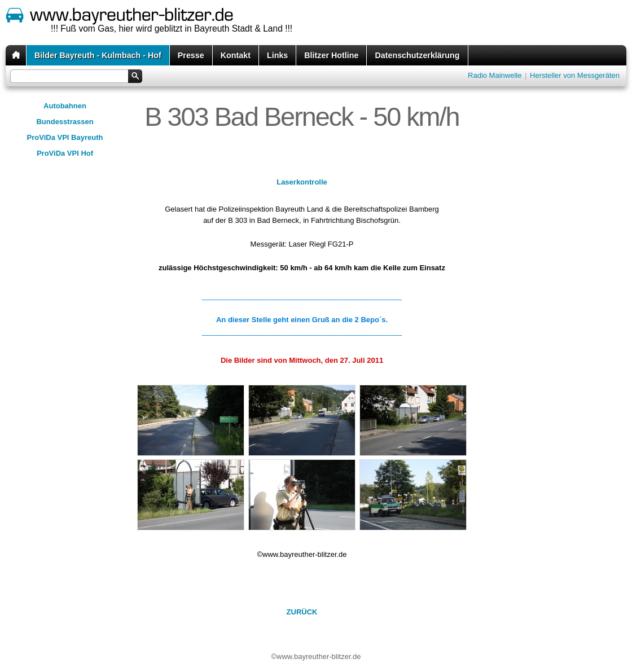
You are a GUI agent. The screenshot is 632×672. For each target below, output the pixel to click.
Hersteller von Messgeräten (575, 75)
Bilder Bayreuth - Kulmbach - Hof (98, 55)
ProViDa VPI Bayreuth (65, 137)
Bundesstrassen (65, 122)
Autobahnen (65, 106)
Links (277, 55)
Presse (191, 55)
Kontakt (236, 55)
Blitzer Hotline (331, 55)
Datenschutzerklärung (417, 55)
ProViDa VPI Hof (65, 153)
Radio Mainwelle (495, 75)
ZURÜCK (302, 612)
